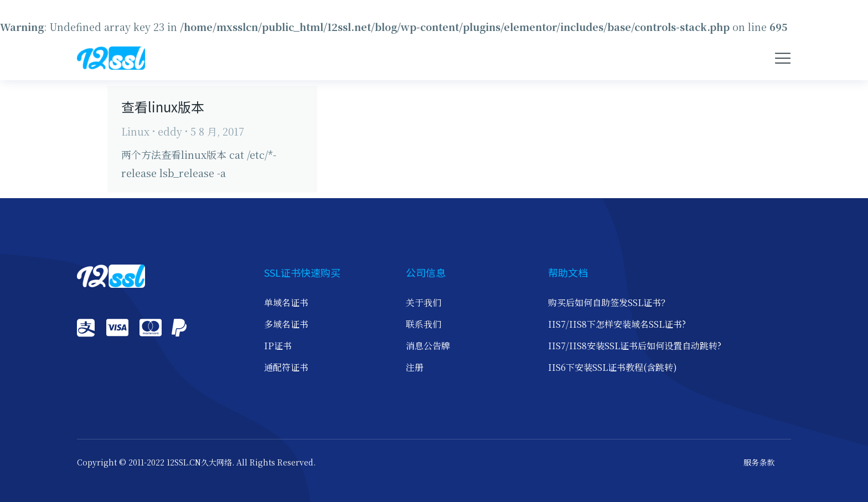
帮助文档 (568, 272)
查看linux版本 (163, 107)
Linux (135, 131)
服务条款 (759, 463)
